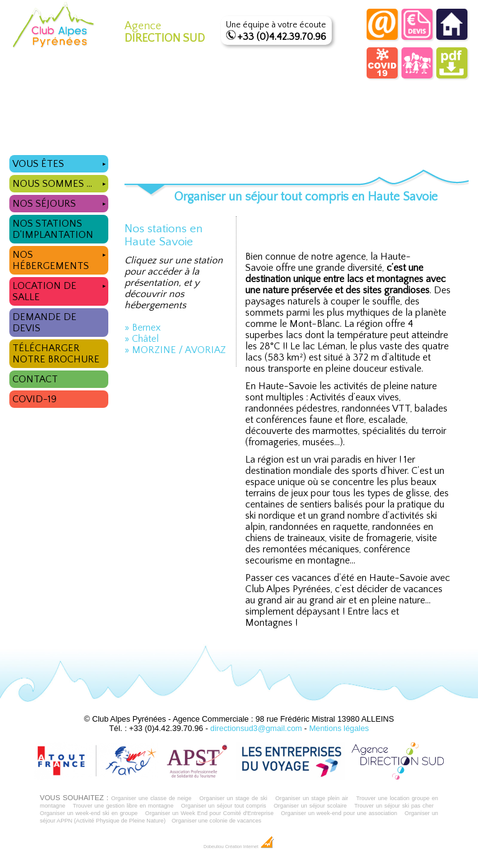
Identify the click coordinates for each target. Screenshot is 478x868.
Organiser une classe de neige (151, 798)
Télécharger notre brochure (56, 354)
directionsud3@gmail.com (256, 728)
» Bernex (143, 328)
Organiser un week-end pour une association (339, 813)
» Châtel (142, 339)
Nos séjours (60, 202)
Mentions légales (339, 728)
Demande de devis (45, 323)
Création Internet (250, 847)
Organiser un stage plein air (312, 798)
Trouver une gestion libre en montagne (123, 806)
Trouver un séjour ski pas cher (394, 806)
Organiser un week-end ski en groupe (89, 813)
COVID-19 (35, 399)
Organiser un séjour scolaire (311, 806)
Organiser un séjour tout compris (224, 806)
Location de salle (60, 290)
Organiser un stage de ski (233, 798)
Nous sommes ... (60, 182)
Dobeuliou (213, 847)
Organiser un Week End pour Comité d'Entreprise (209, 813)
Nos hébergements (60, 259)
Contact (35, 379)
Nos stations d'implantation (53, 229)
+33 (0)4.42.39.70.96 (282, 37)
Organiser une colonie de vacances (217, 821)
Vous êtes (60, 162)
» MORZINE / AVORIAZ (175, 350)
